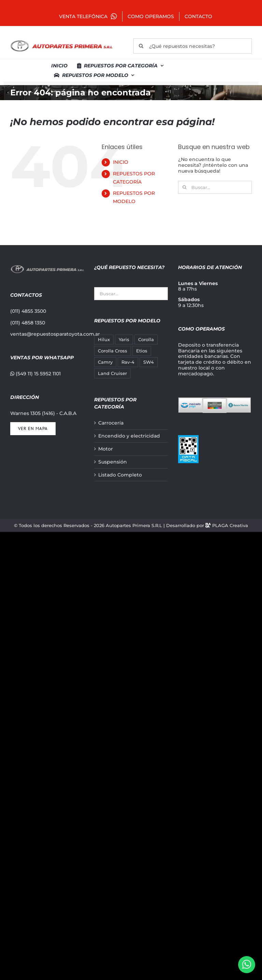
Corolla (146, 340)
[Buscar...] (215, 187)
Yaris (124, 340)
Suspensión (113, 462)
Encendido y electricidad (129, 436)
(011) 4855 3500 (28, 311)
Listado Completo (120, 475)
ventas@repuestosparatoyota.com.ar (55, 334)
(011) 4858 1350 (28, 323)
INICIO (121, 162)
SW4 (149, 362)
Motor (106, 449)
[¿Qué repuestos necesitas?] (193, 46)
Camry (105, 362)
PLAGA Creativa (230, 525)
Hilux (104, 340)
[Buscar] (141, 46)
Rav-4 (128, 362)
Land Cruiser (112, 373)
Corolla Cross (113, 351)
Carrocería (111, 423)
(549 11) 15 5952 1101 (35, 374)
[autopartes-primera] (61, 41)
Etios (142, 351)
